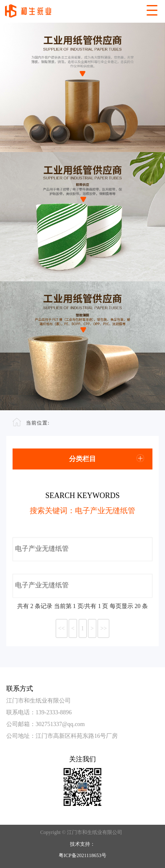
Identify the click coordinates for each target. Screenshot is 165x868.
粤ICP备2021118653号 (82, 855)
